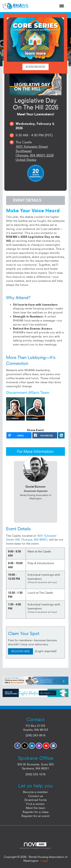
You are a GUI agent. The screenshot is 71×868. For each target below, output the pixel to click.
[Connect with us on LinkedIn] (32, 746)
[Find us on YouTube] (46, 746)
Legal (44, 861)
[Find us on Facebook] (18, 746)
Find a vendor (35, 804)
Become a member (36, 792)
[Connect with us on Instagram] (39, 746)
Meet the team (36, 808)
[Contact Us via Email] (53, 746)
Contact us (36, 796)
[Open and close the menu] (48, 6)
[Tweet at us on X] (25, 746)
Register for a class (35, 812)
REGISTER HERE (20, 651)
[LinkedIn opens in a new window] (61, 435)
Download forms (36, 800)
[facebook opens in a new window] (45, 435)
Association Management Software (35, 846)
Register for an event (35, 816)
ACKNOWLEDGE (35, 67)
